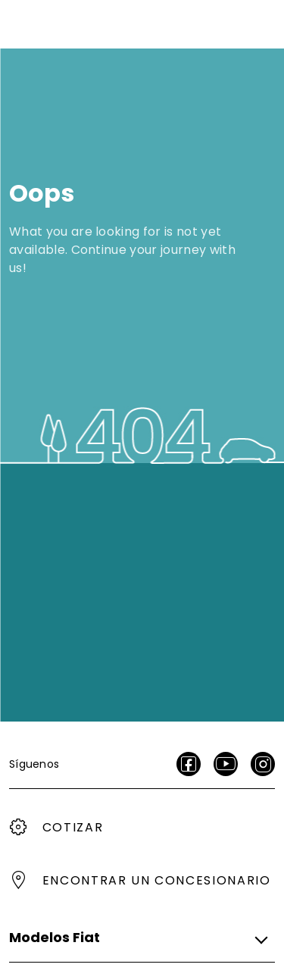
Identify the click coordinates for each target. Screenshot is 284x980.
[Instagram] (263, 764)
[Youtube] (226, 764)
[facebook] (189, 764)
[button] (137, 938)
